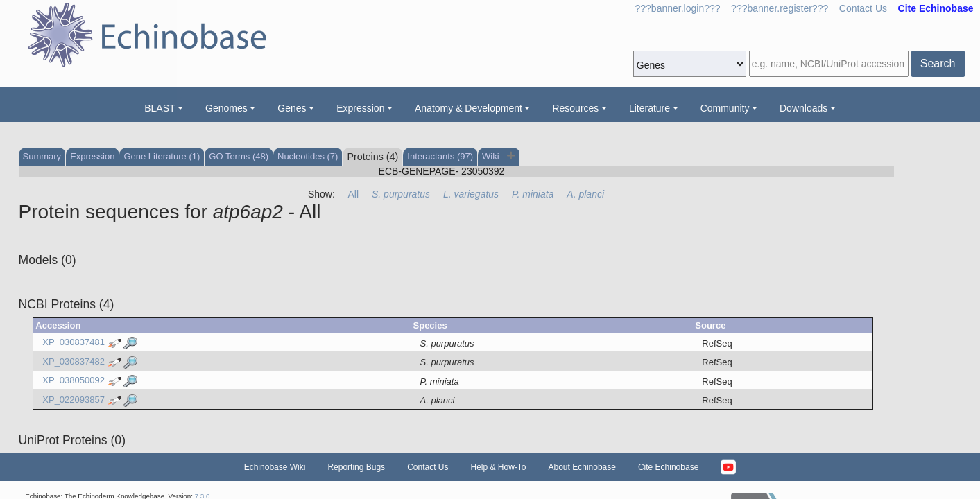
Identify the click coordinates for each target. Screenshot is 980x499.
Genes (292, 108)
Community (725, 108)
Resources (575, 108)
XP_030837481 (74, 343)
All (354, 194)
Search (938, 63)
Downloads (803, 108)
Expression (360, 108)
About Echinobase (582, 467)
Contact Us (863, 8)
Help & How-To (498, 467)
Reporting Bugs (356, 467)
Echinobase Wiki (275, 467)
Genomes (226, 108)
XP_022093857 (74, 400)
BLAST (160, 108)
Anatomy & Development (468, 108)
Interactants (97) (440, 156)
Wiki (492, 156)
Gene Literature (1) (162, 156)
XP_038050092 (74, 381)
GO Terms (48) (239, 156)
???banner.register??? (780, 8)
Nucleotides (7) (308, 156)
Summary (42, 156)
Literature (650, 108)
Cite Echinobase (668, 467)
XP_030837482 (74, 361)
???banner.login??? (678, 8)
